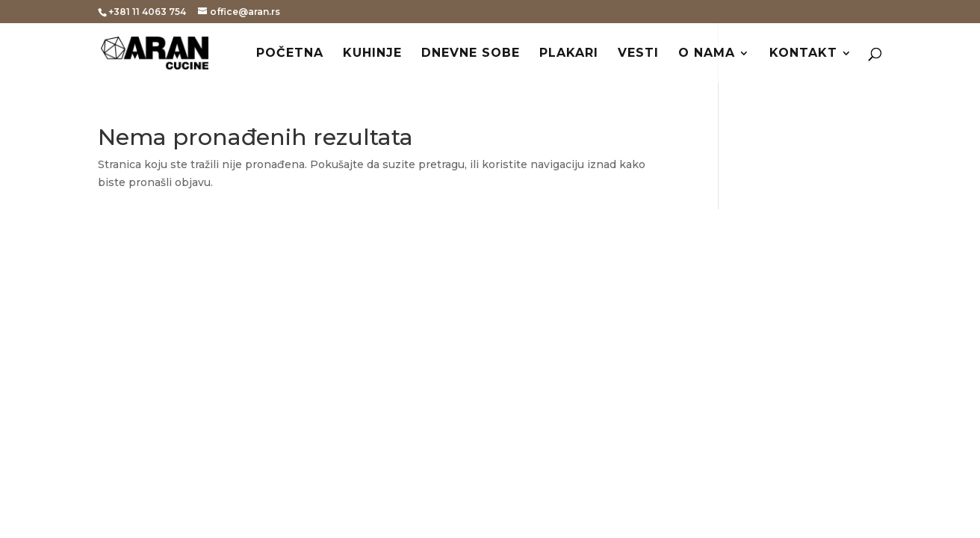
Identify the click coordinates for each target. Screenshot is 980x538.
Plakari (569, 54)
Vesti (638, 54)
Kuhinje (372, 54)
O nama (707, 54)
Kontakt (803, 54)
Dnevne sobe (471, 54)
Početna (290, 54)
